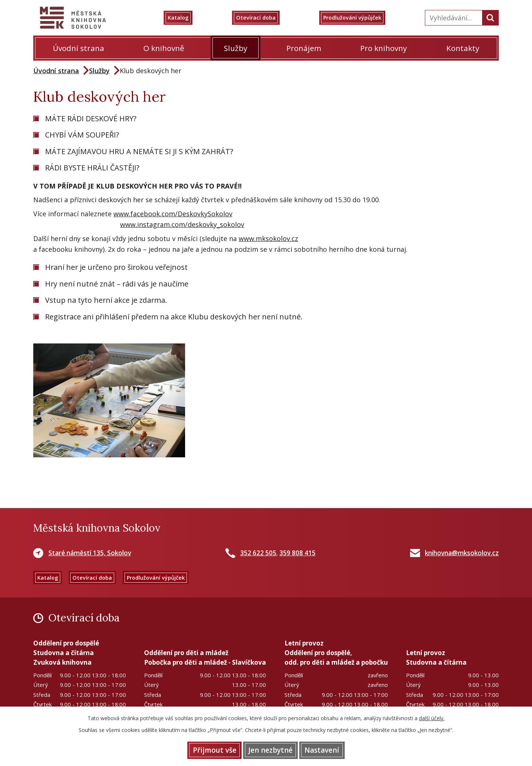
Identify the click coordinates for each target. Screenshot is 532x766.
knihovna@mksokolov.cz (462, 553)
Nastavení (332, 749)
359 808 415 (297, 553)
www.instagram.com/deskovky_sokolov (182, 224)
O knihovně (164, 48)
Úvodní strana (79, 48)
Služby (236, 48)
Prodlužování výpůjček (361, 18)
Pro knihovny (383, 48)
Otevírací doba (262, 18)
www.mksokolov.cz (268, 238)
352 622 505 (258, 553)
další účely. (432, 717)
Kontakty (463, 48)
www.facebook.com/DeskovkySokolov (173, 214)
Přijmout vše (204, 749)
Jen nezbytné (270, 749)
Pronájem (304, 48)
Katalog (188, 18)
